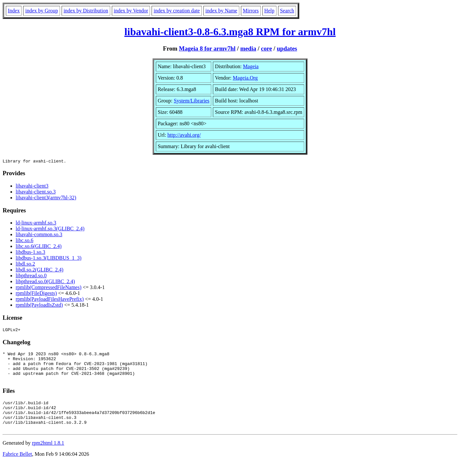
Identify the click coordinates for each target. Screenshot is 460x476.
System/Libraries (192, 101)
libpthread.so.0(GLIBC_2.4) (45, 282)
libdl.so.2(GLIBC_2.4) (39, 271)
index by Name (221, 11)
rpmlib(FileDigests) (36, 294)
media (248, 48)
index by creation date (177, 11)
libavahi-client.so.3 (36, 193)
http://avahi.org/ (184, 135)
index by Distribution (86, 11)
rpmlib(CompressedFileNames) (49, 288)
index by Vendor (131, 11)
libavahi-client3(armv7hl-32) (46, 199)
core (266, 48)
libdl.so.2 (25, 265)
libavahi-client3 (32, 187)
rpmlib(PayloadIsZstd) (39, 306)
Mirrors (251, 11)
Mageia (251, 66)
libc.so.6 (24, 241)
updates (287, 48)
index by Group (41, 11)
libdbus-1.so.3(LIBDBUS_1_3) (49, 259)
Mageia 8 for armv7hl (207, 48)
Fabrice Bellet (17, 468)
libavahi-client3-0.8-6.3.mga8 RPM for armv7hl (230, 32)
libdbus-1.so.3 (30, 253)
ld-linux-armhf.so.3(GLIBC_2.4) (50, 230)
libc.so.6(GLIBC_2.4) (39, 247)
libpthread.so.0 (31, 276)
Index (14, 11)
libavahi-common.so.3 (39, 235)
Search (287, 11)
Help (269, 11)
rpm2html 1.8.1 (48, 457)
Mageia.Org (245, 78)
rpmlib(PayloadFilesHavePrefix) (50, 300)
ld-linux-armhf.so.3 (36, 224)
